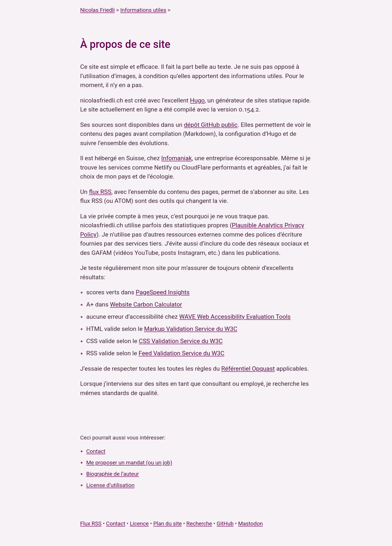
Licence (139, 524)
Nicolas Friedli (97, 10)
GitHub (225, 524)
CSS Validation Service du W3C (181, 341)
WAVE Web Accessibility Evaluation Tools (235, 317)
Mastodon (250, 524)
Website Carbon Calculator (146, 304)
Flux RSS (91, 524)
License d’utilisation (110, 485)
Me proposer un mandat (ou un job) (129, 463)
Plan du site (168, 524)
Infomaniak (176, 158)
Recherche (199, 524)
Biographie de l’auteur (113, 474)
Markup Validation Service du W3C (191, 329)
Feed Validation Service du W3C (181, 353)
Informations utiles (143, 10)
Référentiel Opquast (248, 369)
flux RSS (100, 192)
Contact (96, 451)
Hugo (197, 100)
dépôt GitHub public (211, 125)
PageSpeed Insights (163, 292)
